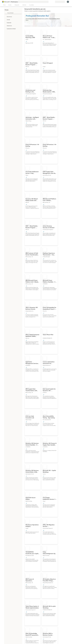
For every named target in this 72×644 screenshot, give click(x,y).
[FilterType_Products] (6, 20)
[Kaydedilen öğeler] (52, 2)
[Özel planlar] (54, 2)
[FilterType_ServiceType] (6, 26)
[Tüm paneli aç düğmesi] (4, 5)
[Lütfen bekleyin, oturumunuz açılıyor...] (68, 2)
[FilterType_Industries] (6, 23)
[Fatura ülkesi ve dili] (60, 2)
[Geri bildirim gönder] (49, 2)
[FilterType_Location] (6, 17)
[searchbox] (15, 13)
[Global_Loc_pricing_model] (6, 29)
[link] (33, 42)
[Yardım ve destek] (51, 2)
